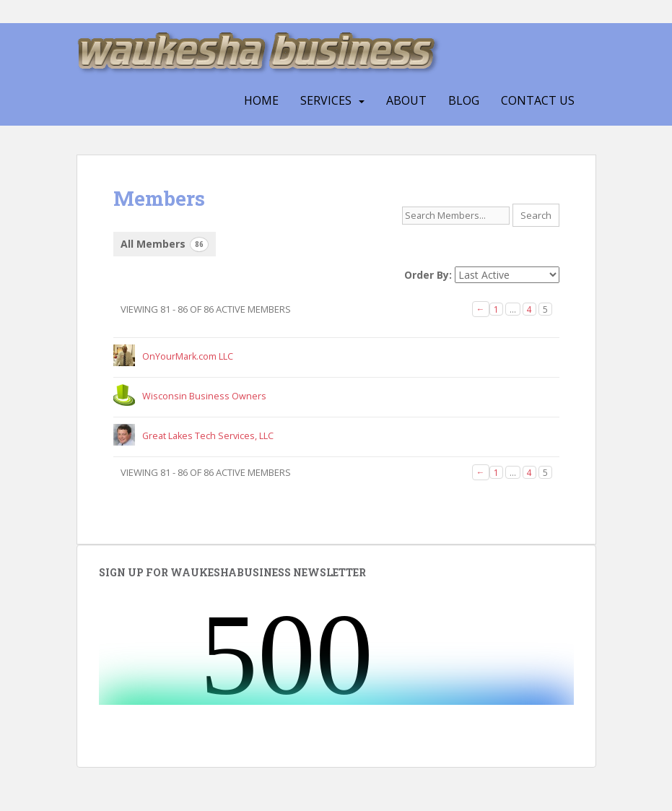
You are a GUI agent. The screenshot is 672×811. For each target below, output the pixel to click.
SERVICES (326, 100)
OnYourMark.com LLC (188, 356)
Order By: (428, 275)
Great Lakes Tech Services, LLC (208, 436)
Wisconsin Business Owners (204, 396)
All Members (165, 244)
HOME (261, 100)
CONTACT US (538, 100)
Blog (464, 100)
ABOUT (406, 100)
